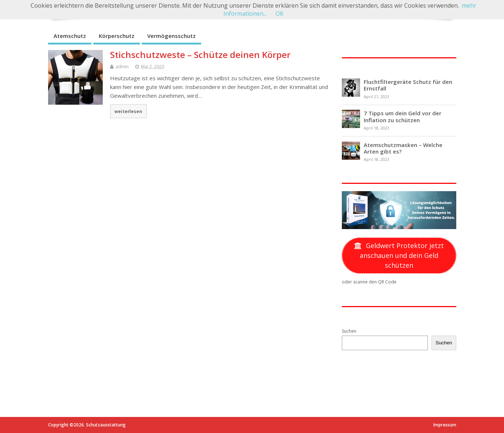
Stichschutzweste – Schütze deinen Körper (200, 55)
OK (280, 13)
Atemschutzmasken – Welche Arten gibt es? (403, 148)
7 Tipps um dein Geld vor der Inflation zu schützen (403, 116)
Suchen (349, 331)
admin (122, 67)
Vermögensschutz (171, 36)
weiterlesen (128, 111)
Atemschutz (70, 36)
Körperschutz (117, 36)
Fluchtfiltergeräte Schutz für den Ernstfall (408, 85)
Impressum (445, 425)
